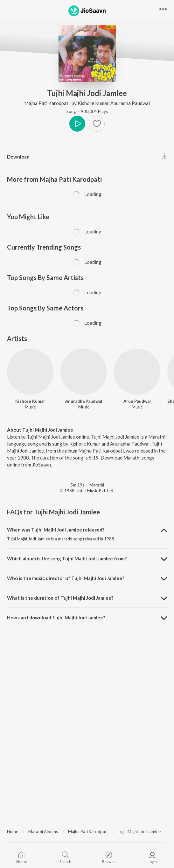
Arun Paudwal (137, 401)
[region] (87, 831)
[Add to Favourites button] (97, 124)
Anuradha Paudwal (130, 103)
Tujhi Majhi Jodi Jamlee (139, 832)
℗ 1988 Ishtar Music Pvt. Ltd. (87, 491)
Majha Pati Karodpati (47, 103)
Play (77, 124)
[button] (163, 9)
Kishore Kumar (93, 103)
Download (18, 157)
